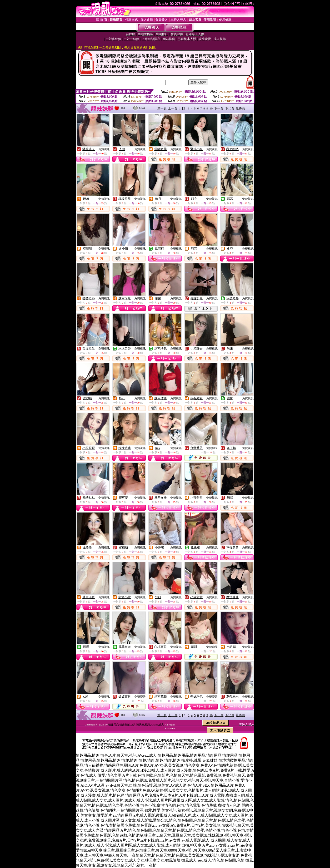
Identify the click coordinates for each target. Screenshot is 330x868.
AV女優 (161, 765)
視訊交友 (180, 780)
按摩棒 (187, 760)
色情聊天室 (180, 775)
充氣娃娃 (210, 760)
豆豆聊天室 (181, 835)
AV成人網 (178, 785)
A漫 (101, 785)
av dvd (111, 785)
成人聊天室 (94, 855)
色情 (84, 775)
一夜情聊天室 (140, 855)
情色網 (198, 770)
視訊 (92, 860)
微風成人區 (182, 800)
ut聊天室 (164, 835)
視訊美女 (161, 785)
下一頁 (219, 108)
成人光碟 (96, 830)
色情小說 (132, 805)
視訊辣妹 (137, 865)
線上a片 (162, 840)
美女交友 (180, 790)
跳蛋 (198, 760)
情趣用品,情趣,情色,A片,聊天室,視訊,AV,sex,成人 (136, 725)
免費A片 (147, 765)
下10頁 (230, 108)
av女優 (164, 825)
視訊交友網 (223, 810)
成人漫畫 (184, 770)
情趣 (117, 760)
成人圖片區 (162, 800)
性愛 (247, 770)
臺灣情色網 (166, 805)
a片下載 (148, 840)
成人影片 (108, 770)
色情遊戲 (145, 775)
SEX (206, 785)
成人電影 (217, 795)
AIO (84, 785)
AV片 (92, 785)
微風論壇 (173, 860)
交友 (92, 865)
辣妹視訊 (237, 765)
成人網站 (124, 770)
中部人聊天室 (116, 855)
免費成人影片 (160, 780)
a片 (136, 815)
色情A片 (195, 785)
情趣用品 (165, 755)
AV (173, 825)
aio (155, 825)
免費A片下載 (231, 770)
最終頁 (240, 108)
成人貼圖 (83, 800)
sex (200, 860)
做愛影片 (104, 815)
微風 (249, 860)
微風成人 (164, 815)
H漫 (144, 770)
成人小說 (144, 800)
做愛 (101, 775)
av (115, 815)
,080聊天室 (176, 850)
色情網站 (221, 765)
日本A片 (212, 770)
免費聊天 (212, 448)
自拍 (133, 785)
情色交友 (192, 765)
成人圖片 (168, 770)
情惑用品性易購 (118, 765)
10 (211, 108)
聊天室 (122, 785)
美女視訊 (176, 765)
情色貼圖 (241, 800)
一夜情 (151, 865)
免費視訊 (104, 149)
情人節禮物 (94, 765)
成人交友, (225, 815)
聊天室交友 (155, 860)
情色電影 (198, 775)
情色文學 (114, 775)
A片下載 (130, 775)
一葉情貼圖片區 (109, 780)
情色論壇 (145, 785)
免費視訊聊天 (234, 775)
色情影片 (92, 770)
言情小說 (232, 780)
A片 (135, 765)
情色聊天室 (161, 855)
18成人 (154, 770)
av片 (236, 845)
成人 (93, 775)
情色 (127, 780)
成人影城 (217, 800)
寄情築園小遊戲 (122, 825)
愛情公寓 (160, 820)
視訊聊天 (196, 780)
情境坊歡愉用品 (232, 760)
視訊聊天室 (214, 780)
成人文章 (200, 800)
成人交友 (100, 800)
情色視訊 (140, 780)
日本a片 (198, 825)
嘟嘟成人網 (235, 795)
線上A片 (201, 795)
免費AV (207, 765)
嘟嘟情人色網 (229, 805)
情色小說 (148, 805)
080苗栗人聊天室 (220, 850)
